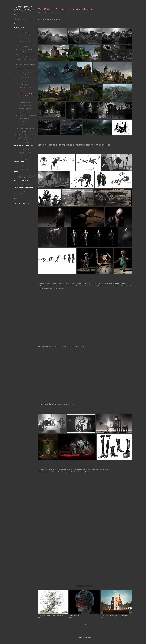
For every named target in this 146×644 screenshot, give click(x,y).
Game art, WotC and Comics (24, 145)
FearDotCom (25, 169)
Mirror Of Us (26, 184)
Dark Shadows (25, 102)
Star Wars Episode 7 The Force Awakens (25, 51)
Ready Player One (26, 87)
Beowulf (25, 122)
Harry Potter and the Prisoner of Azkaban (25, 56)
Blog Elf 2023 (26, 149)
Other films (25, 143)
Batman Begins (25, 131)
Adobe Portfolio (87, 638)
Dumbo (25, 81)
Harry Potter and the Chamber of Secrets (25, 139)
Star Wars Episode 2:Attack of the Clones (26, 61)
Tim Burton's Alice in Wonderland (25, 65)
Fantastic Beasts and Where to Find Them (25, 74)
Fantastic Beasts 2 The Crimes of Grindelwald (25, 69)
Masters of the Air (25, 35)
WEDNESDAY (25, 38)
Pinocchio (26, 91)
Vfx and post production (24, 187)
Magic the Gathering (25, 153)
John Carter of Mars (26, 112)
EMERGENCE (25, 32)
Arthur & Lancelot (25, 105)
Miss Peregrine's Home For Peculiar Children (26, 95)
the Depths (26, 78)
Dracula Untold (25, 99)
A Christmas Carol (25, 118)
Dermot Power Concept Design (24, 8)
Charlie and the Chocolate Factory (26, 128)
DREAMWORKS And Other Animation (26, 115)
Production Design (21, 180)
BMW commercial (25, 84)
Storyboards (19, 162)
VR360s (17, 172)
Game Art (25, 159)
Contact (17, 23)
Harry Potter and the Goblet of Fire (25, 135)
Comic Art (26, 156)
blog (15, 199)
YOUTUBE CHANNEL (20, 194)
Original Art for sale (26, 42)
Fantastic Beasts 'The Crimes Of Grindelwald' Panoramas (25, 177)
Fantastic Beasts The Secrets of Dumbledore (26, 46)
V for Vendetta (26, 125)
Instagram (17, 15)
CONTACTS (25, 191)
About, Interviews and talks (23, 19)
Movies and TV (19, 28)
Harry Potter (25, 166)
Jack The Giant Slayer (25, 109)
